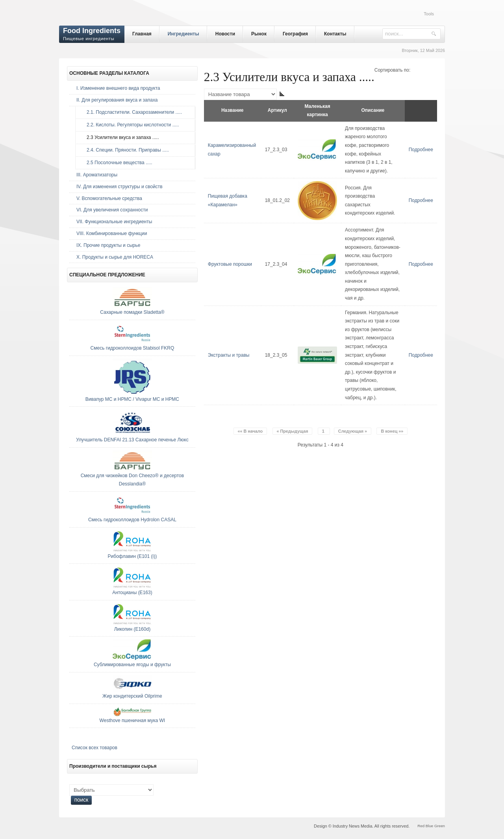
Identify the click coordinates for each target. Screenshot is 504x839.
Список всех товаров (94, 748)
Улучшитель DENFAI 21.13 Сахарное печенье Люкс (132, 440)
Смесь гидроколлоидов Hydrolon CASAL (132, 520)
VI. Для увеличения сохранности (112, 210)
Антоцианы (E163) (132, 593)
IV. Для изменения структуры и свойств (120, 187)
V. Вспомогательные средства (109, 198)
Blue (429, 826)
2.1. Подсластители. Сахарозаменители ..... (132, 112)
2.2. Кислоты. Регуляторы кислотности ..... (131, 125)
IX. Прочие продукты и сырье (108, 245)
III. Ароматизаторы (97, 175)
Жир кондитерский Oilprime (132, 696)
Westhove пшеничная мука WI (132, 720)
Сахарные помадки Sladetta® (132, 312)
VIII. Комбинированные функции (112, 233)
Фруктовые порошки (230, 264)
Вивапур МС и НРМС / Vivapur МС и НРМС (132, 399)
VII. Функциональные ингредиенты (114, 222)
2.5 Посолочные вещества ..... (118, 163)
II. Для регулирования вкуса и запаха (117, 100)
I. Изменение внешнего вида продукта (118, 88)
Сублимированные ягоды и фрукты (132, 665)
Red (421, 826)
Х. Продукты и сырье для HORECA (115, 257)
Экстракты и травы (229, 355)
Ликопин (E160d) (132, 629)
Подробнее (421, 150)
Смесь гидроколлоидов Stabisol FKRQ (132, 348)
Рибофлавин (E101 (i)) (132, 556)
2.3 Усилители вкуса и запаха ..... (121, 137)
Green (440, 826)
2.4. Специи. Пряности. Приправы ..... (126, 150)
